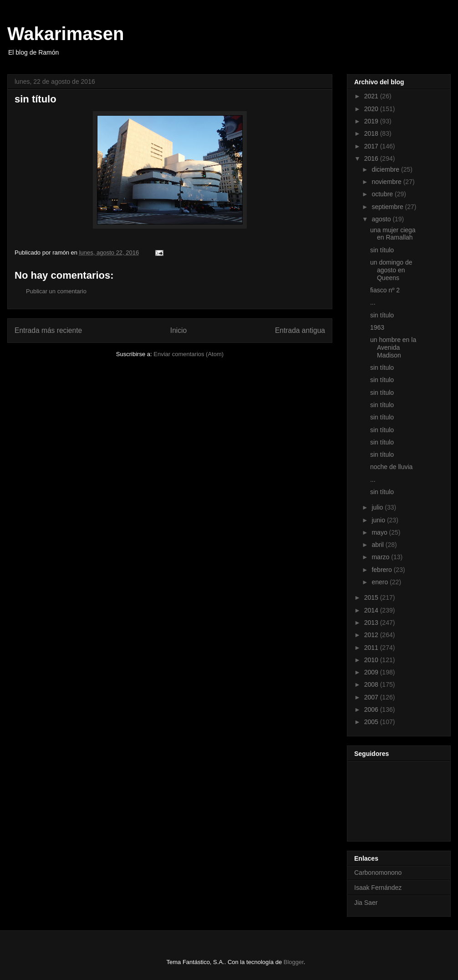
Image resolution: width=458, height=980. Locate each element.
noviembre (387, 182)
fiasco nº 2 (385, 290)
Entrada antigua (300, 330)
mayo (380, 532)
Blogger (294, 962)
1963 (377, 327)
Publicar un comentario (56, 291)
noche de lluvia (391, 467)
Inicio (178, 330)
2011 (372, 648)
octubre (383, 194)
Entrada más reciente (48, 330)
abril (378, 545)
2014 (372, 610)
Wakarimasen (66, 34)
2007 (372, 697)
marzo (381, 557)
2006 (372, 709)
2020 (372, 109)
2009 (372, 672)
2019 (372, 121)
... (373, 302)
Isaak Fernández (378, 888)
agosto (382, 219)
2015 (372, 597)
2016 (372, 158)
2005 (372, 722)
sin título (382, 250)
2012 (372, 635)
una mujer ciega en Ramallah (393, 234)
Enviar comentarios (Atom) (188, 354)
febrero (382, 570)
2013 (372, 623)
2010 (372, 660)
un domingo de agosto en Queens (391, 270)
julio (378, 507)
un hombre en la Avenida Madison (393, 347)
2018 (372, 133)
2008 (372, 684)
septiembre (388, 207)
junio (379, 520)
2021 (372, 96)
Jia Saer (366, 903)
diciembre (386, 169)
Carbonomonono (378, 873)
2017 (372, 146)
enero (381, 582)
